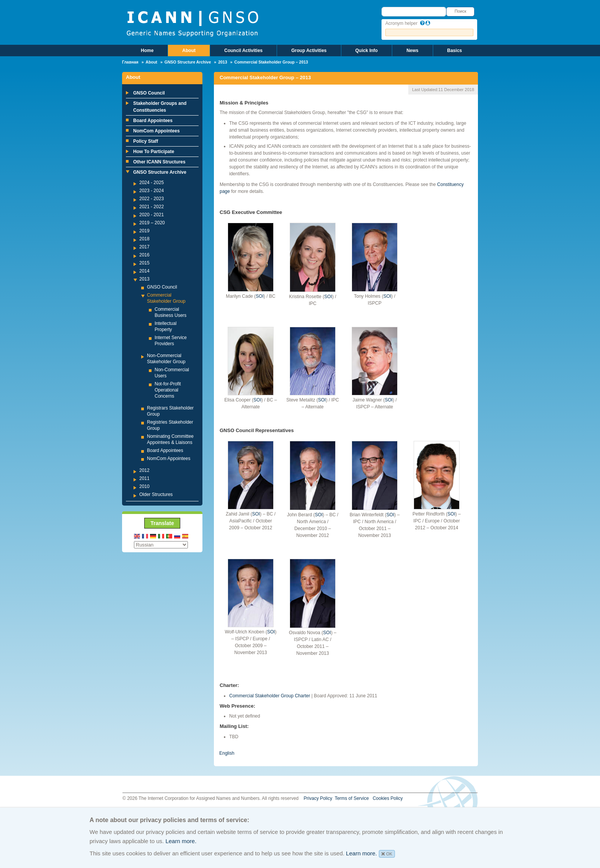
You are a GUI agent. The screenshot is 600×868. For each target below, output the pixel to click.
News (412, 51)
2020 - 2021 (152, 215)
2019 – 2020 (152, 223)
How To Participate (154, 152)
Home (147, 51)
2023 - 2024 (152, 191)
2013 (223, 62)
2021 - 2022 (152, 207)
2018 (144, 239)
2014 (144, 271)
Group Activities (309, 51)
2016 (144, 255)
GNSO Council (149, 93)
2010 (144, 486)
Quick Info (367, 51)
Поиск (460, 11)
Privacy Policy (318, 798)
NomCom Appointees (157, 131)
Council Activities (243, 51)
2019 (144, 231)
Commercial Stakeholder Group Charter (270, 696)
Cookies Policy (388, 798)
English (227, 753)
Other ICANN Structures (159, 162)
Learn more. (181, 841)
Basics (455, 51)
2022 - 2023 (152, 199)
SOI (260, 296)
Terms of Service (352, 798)
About (189, 51)
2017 (144, 247)
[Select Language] (161, 545)
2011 (144, 478)
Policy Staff (146, 141)
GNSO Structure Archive (188, 62)
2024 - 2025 (152, 183)
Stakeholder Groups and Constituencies (160, 107)
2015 (144, 263)
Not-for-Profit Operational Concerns (168, 390)
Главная (130, 62)
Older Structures (156, 494)
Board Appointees (153, 121)
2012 (144, 470)
